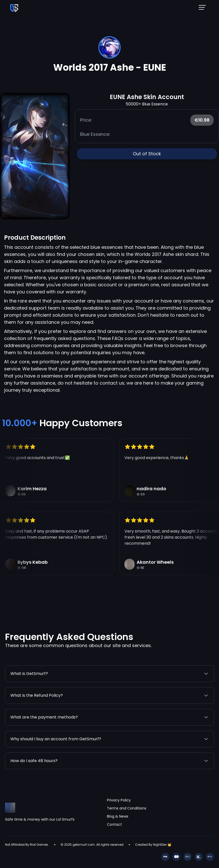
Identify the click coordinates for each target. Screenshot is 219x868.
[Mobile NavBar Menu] (204, 7)
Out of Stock (147, 154)
